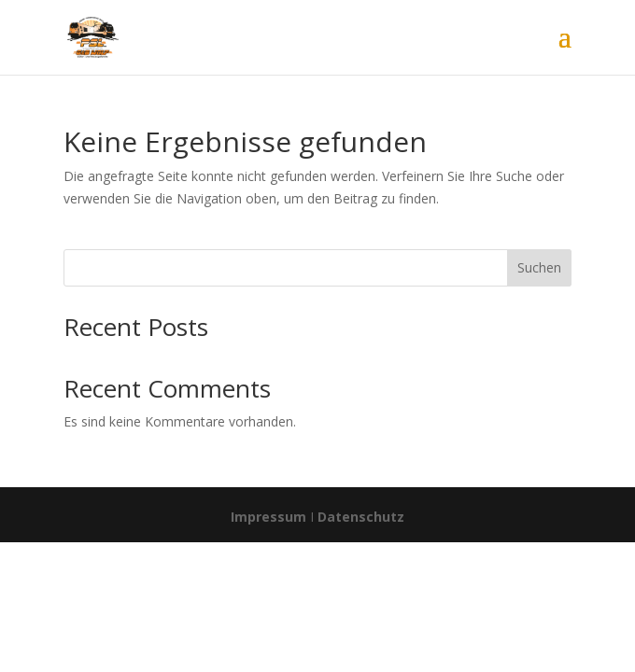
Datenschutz (361, 517)
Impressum (268, 517)
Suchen (539, 267)
